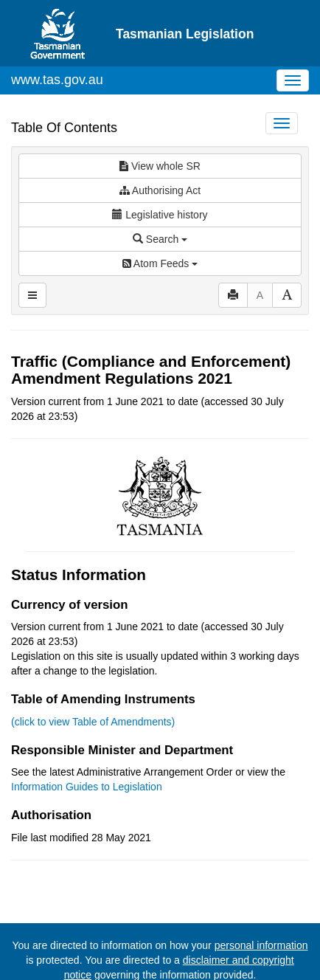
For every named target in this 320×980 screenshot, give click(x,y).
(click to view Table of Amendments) (93, 722)
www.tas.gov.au (57, 80)
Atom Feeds (160, 263)
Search (160, 239)
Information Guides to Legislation (87, 787)
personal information (261, 945)
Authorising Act (160, 190)
